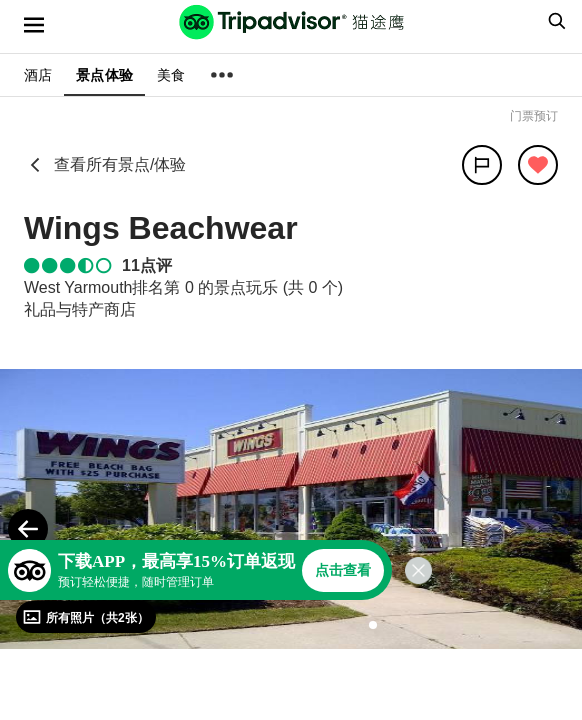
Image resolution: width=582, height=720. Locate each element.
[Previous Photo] (28, 529)
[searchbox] (554, 21)
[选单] (34, 25)
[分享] (482, 165)
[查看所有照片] (86, 617)
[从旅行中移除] (538, 165)
